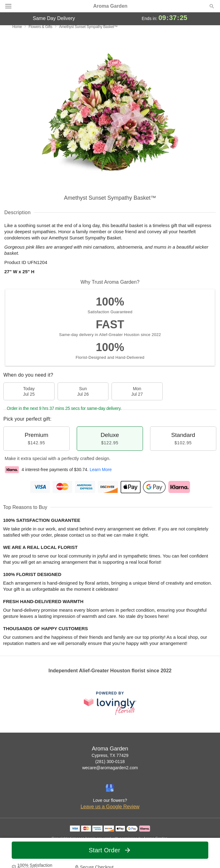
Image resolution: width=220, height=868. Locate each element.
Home (17, 27)
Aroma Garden (110, 6)
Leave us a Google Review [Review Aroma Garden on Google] (110, 807)
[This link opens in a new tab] (110, 703)
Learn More (101, 470)
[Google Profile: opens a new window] (110, 788)
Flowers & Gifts (41, 27)
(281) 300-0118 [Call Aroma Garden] (110, 762)
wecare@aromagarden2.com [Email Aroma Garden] (110, 768)
